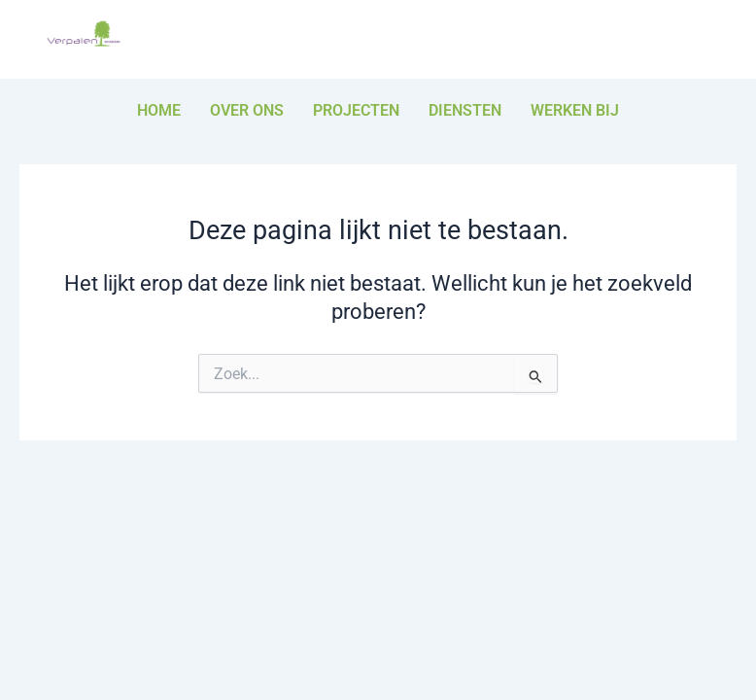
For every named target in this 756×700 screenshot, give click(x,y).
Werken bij (575, 110)
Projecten (356, 110)
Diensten (465, 110)
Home (159, 110)
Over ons (247, 110)
